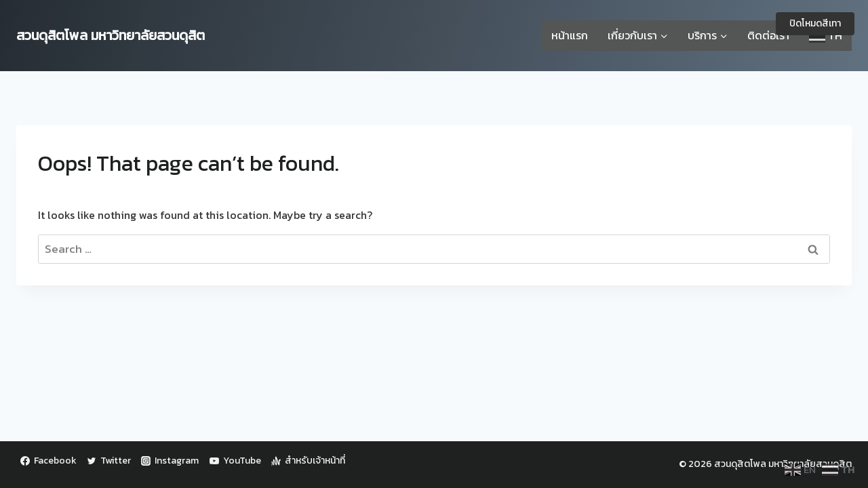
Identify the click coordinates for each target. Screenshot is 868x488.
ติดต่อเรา (768, 35)
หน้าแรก (570, 35)
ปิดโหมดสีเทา (815, 23)
